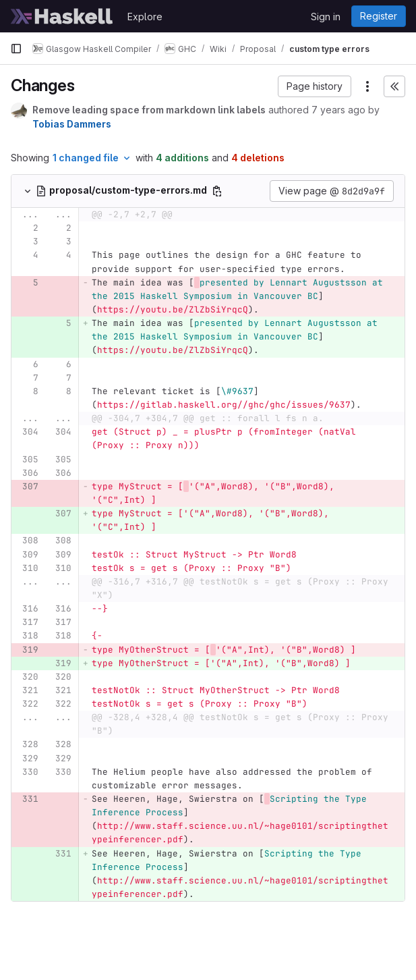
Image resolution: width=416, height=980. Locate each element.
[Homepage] (62, 16)
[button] (315, 86)
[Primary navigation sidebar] (16, 49)
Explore (145, 17)
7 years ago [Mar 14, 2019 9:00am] (338, 110)
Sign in (326, 17)
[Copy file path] (217, 191)
